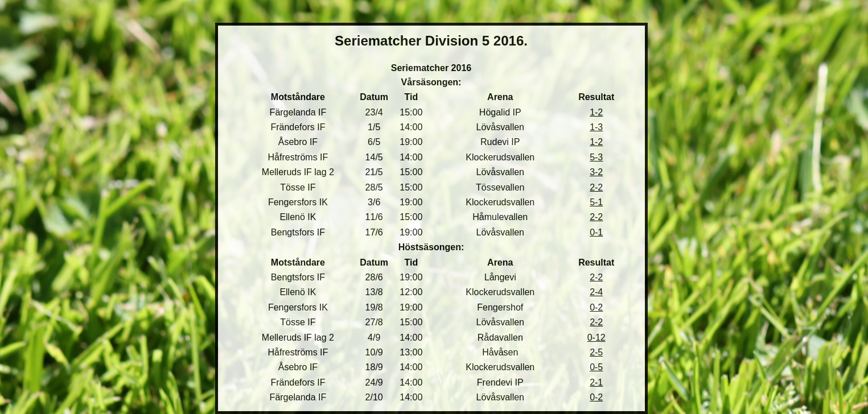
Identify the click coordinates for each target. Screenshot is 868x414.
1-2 (596, 112)
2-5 (596, 352)
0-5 (596, 367)
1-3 (596, 127)
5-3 (596, 157)
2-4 (596, 292)
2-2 (596, 187)
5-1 (596, 202)
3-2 (596, 172)
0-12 (597, 338)
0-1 (596, 232)
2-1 (596, 382)
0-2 (596, 307)
